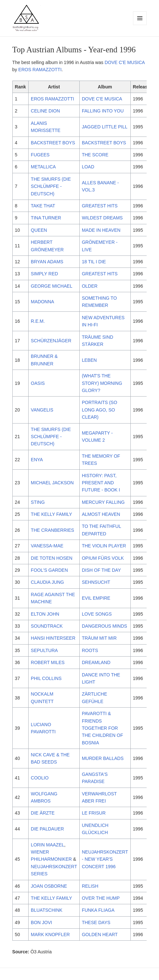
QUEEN (39, 230)
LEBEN (89, 360)
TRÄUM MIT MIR (99, 638)
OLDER (90, 286)
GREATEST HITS (100, 206)
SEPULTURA (44, 650)
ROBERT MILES (48, 662)
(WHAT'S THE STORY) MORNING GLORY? (102, 383)
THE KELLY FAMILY (52, 514)
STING (38, 502)
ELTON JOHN (45, 614)
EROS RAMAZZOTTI (40, 70)
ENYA (37, 460)
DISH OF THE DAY (101, 570)
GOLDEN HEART (100, 934)
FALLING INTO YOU (103, 111)
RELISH (90, 886)
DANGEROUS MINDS (105, 626)
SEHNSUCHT (96, 582)
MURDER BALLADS (103, 758)
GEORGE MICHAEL (52, 286)
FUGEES (40, 155)
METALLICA (43, 167)
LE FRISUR (94, 813)
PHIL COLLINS (46, 678)
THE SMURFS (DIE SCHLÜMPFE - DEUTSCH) (51, 186)
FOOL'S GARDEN (49, 570)
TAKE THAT (43, 206)
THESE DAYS (96, 922)
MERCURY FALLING (103, 502)
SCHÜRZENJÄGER (51, 341)
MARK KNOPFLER (50, 934)
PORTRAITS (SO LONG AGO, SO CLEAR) (100, 410)
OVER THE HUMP (101, 898)
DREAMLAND (96, 662)
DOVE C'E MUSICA (125, 62)
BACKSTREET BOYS (53, 143)
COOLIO (40, 778)
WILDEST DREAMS (102, 218)
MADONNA (43, 302)
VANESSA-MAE (47, 546)
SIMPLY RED (45, 274)
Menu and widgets (140, 25)
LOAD (88, 167)
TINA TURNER (46, 218)
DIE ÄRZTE (43, 813)
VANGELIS (42, 410)
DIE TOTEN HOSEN (52, 558)
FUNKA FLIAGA (98, 910)
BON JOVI (41, 922)
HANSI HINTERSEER (53, 638)
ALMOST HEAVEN (101, 514)
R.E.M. (38, 321)
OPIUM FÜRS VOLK (103, 558)
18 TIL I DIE (94, 262)
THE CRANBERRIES (53, 530)
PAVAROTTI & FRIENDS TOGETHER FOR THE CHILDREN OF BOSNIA (103, 728)
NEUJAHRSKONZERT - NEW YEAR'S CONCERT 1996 (105, 859)
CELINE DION (45, 111)
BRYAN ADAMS (47, 262)
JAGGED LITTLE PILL (105, 127)
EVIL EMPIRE (96, 598)
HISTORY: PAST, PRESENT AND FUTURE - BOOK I (101, 483)
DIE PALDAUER (47, 829)
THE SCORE (95, 155)
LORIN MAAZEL (48, 845)
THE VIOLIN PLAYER (104, 546)
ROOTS (90, 650)
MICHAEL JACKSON (52, 483)
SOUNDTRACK (47, 626)
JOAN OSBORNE (49, 886)
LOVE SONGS (97, 614)
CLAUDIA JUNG (47, 582)
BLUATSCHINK (47, 910)
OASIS (38, 383)
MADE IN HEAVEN (101, 230)
